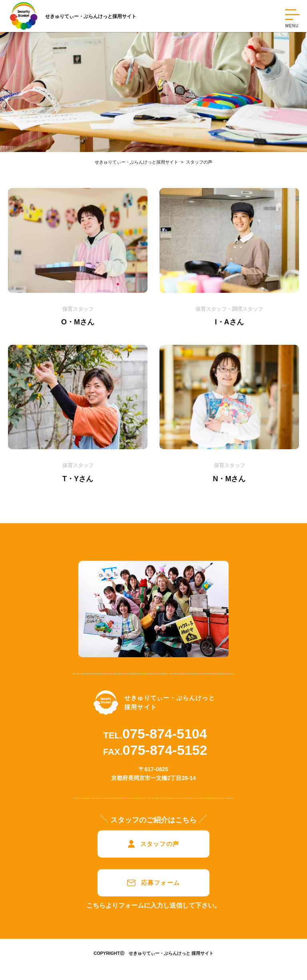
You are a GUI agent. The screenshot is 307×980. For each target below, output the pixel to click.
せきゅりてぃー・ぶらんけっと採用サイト (137, 162)
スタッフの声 (195, 162)
